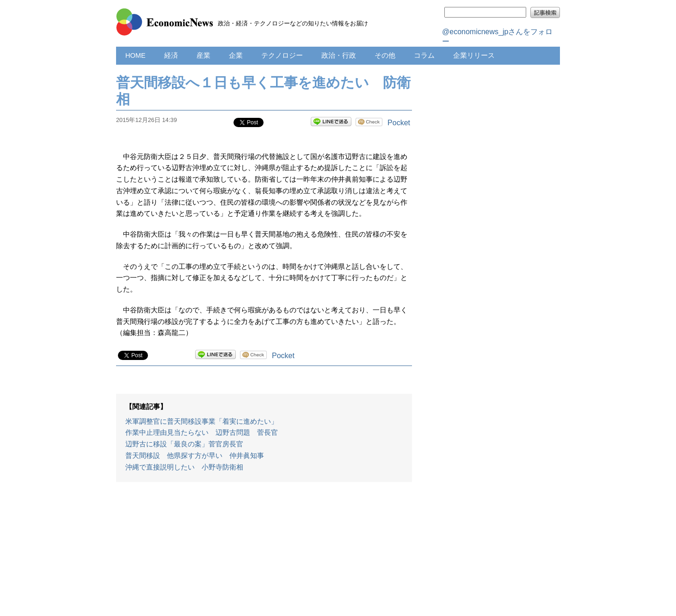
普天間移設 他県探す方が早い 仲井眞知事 (195, 456)
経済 (171, 55)
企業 (236, 55)
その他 (385, 55)
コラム (424, 55)
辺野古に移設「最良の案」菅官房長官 (184, 444)
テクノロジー (282, 55)
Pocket (399, 123)
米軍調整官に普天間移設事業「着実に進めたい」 (202, 421)
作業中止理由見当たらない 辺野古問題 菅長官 (202, 433)
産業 (203, 55)
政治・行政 (339, 55)
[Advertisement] (264, 554)
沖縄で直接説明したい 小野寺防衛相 (184, 467)
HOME (135, 55)
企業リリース (474, 55)
